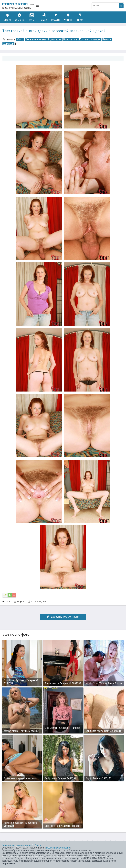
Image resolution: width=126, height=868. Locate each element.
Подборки (56, 17)
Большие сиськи (36, 39)
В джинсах (55, 39)
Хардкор (8, 44)
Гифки (80, 17)
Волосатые (70, 39)
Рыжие (107, 39)
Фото (32, 17)
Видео (44, 17)
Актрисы (68, 17)
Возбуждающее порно (58, 848)
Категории (20, 17)
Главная (7, 17)
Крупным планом (90, 39)
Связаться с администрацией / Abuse (22, 845)
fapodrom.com (18, 6)
